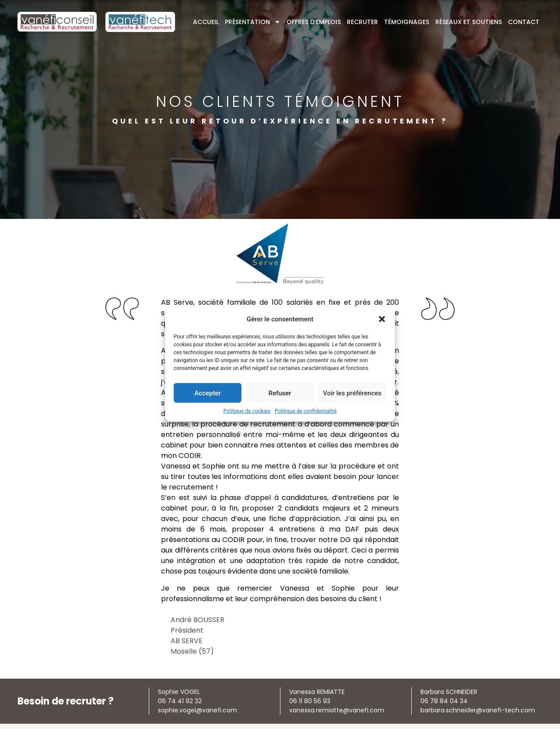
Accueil (206, 22)
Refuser (280, 393)
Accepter (207, 393)
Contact (524, 22)
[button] (382, 319)
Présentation (253, 22)
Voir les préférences (352, 393)
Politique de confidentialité (306, 411)
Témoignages (407, 22)
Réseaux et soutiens (469, 22)
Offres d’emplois (314, 22)
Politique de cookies (247, 411)
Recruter (362, 22)
